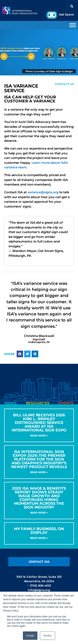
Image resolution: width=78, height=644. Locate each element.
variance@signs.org (43, 192)
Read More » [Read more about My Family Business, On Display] (39, 538)
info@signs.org (39, 590)
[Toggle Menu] (73, 25)
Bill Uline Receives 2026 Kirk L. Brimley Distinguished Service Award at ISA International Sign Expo (39, 423)
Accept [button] (30, 636)
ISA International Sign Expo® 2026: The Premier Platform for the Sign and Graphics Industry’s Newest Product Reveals (39, 459)
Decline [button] (48, 636)
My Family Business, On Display (39, 531)
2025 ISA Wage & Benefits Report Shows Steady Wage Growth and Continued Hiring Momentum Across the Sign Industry (39, 498)
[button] (72, 6)
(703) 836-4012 (41, 586)
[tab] (11, 403)
